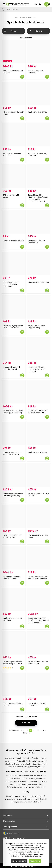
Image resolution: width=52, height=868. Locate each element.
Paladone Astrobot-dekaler (13, 241)
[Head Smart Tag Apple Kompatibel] (14, 135)
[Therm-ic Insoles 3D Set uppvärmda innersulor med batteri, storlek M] (39, 599)
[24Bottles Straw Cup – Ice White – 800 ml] (39, 643)
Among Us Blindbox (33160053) (35, 72)
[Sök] (26, 10)
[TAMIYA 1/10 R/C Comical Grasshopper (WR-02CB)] (14, 392)
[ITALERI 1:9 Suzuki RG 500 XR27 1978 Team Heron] (39, 392)
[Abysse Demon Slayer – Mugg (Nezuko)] (39, 307)
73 (27, 730)
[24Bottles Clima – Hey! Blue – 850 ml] (39, 475)
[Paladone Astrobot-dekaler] (14, 222)
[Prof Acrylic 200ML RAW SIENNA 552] (39, 684)
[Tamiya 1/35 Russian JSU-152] (39, 433)
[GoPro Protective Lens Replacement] (39, 222)
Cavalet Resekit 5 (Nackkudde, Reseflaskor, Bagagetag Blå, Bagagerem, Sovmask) (38, 198)
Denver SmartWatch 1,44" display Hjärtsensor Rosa (38, 578)
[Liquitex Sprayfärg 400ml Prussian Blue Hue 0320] (14, 307)
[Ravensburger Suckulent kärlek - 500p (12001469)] (14, 643)
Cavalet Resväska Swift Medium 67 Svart (12, 578)
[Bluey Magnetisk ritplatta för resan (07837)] (14, 516)
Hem (17, 17)
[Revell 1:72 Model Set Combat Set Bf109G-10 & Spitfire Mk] (39, 349)
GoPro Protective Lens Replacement (37, 242)
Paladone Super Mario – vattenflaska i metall (12, 453)
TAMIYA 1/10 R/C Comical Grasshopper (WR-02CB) (13, 412)
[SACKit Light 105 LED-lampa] (14, 176)
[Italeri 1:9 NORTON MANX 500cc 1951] (14, 684)
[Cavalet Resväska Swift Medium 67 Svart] (14, 558)
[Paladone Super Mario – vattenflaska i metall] (14, 433)
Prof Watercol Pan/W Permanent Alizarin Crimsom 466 (11, 284)
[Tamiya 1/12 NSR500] (14, 599)
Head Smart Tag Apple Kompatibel (12, 155)
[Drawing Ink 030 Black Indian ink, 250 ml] (14, 349)
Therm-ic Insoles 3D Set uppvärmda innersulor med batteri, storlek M (38, 620)
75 (34, 730)
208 (44, 730)
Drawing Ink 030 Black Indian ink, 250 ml (12, 368)
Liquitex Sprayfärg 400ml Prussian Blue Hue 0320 (13, 327)
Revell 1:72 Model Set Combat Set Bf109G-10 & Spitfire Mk (38, 369)
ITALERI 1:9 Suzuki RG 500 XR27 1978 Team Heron (38, 412)
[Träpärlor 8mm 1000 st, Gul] (39, 263)
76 (38, 730)
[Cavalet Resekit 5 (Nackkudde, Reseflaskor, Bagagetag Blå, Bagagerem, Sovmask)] (39, 176)
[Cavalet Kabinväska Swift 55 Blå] (39, 516)
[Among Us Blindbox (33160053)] (39, 52)
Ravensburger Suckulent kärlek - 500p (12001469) (13, 663)
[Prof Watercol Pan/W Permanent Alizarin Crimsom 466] (14, 263)
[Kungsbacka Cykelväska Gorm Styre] (39, 135)
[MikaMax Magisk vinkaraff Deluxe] (14, 93)
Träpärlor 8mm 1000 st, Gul (38, 282)
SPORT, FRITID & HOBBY (28, 17)
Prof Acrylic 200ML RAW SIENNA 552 (37, 704)
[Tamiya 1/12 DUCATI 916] (39, 93)
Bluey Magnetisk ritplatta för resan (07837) (13, 536)
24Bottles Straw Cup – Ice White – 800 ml (38, 663)
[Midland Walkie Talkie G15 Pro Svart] (14, 52)
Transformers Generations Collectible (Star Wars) (13, 495)
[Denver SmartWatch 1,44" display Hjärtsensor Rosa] (39, 558)
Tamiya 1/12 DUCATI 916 (37, 112)
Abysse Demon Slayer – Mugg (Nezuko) (37, 327)
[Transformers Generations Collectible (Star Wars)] (14, 475)
